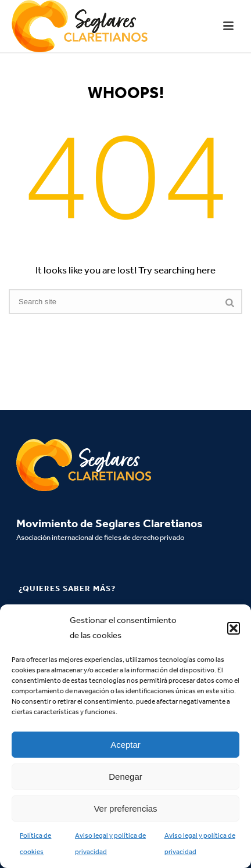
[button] (234, 628)
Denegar (125, 777)
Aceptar (125, 745)
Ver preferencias (125, 808)
